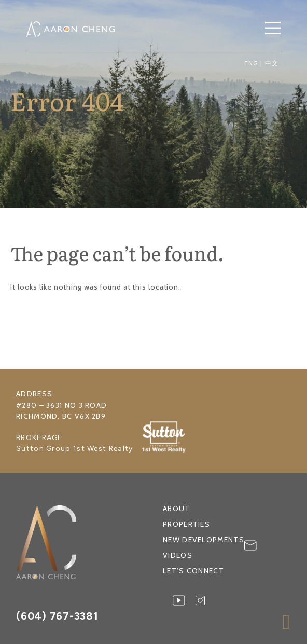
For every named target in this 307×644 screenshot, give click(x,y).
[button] (273, 29)
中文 (272, 63)
